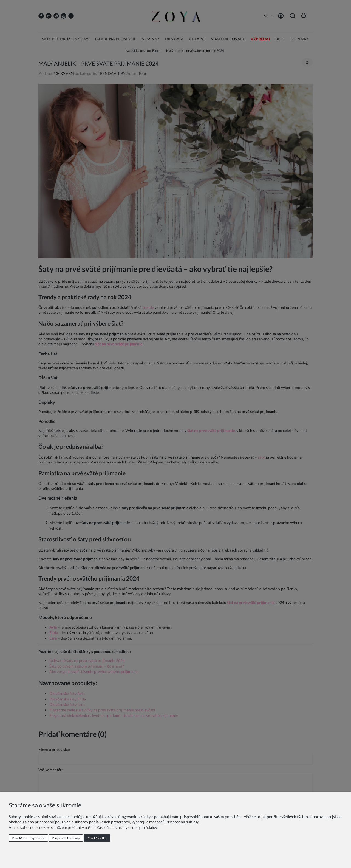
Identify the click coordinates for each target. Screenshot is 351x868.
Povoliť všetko (97, 838)
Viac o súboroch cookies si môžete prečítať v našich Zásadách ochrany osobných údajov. (83, 827)
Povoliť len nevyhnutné (28, 838)
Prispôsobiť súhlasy (66, 838)
